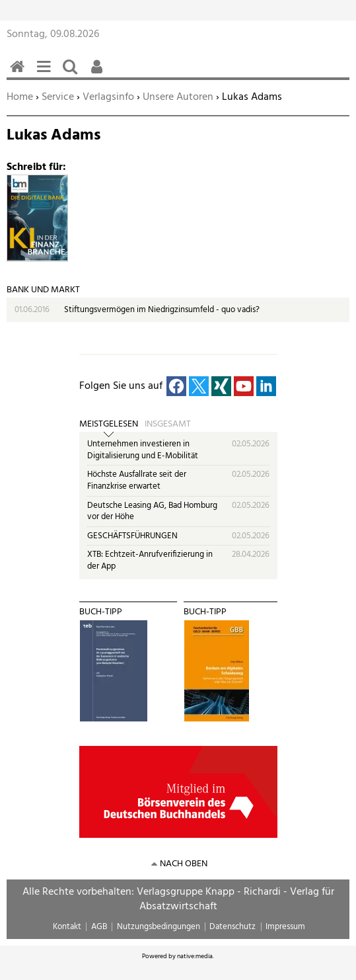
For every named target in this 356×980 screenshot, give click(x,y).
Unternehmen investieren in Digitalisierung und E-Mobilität (143, 450)
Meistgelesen (109, 425)
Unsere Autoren (178, 97)
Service (58, 97)
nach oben (184, 864)
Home (20, 97)
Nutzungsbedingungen (159, 927)
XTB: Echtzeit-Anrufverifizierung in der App (150, 560)
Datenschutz (232, 927)
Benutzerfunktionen (99, 74)
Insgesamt (168, 425)
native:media (195, 956)
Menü (46, 74)
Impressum (285, 927)
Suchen (73, 74)
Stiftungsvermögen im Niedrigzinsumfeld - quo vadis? (162, 310)
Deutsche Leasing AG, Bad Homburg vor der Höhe (152, 511)
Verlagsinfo (108, 97)
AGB (99, 927)
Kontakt (67, 927)
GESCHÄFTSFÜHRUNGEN (132, 536)
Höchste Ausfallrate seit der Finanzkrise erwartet (137, 480)
